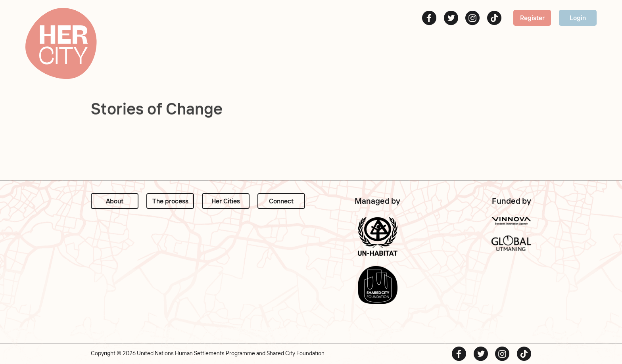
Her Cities (226, 201)
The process (170, 201)
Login (578, 18)
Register (532, 18)
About (115, 201)
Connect (281, 201)
